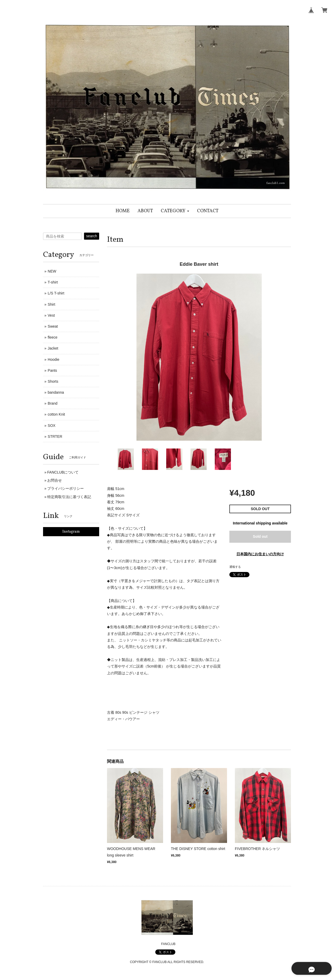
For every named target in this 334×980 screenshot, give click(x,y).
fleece (53, 337)
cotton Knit (56, 414)
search (92, 236)
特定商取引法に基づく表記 (69, 497)
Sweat (53, 326)
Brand (53, 403)
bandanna (56, 392)
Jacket (53, 348)
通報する (235, 567)
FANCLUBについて (63, 472)
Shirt (52, 304)
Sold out (260, 536)
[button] (175, 211)
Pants (52, 370)
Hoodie (53, 359)
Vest (51, 315)
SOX (52, 426)
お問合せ (55, 480)
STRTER (55, 436)
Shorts (53, 381)
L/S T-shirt (56, 293)
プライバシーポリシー (65, 488)
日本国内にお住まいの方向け (260, 554)
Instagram (71, 532)
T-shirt (53, 282)
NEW (52, 271)
